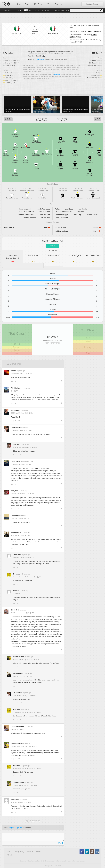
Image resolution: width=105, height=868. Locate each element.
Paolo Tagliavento (95, 31)
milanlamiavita (19, 657)
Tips (49, 4)
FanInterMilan (16, 533)
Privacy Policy (19, 852)
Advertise (10, 855)
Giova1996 (17, 555)
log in (12, 828)
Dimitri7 (14, 610)
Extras (58, 4)
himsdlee (14, 515)
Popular (17, 10)
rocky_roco (15, 461)
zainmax (16, 591)
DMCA (9, 852)
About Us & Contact (33, 852)
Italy (83, 40)
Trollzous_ (17, 574)
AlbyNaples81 (16, 388)
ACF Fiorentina (40, 60)
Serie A (88, 40)
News (19, 4)
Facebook (57, 74)
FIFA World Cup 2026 (61, 10)
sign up (19, 828)
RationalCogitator (18, 726)
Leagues (6, 10)
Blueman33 (15, 410)
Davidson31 (15, 427)
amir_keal (17, 444)
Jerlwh (13, 371)
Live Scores (39, 4)
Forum (28, 4)
